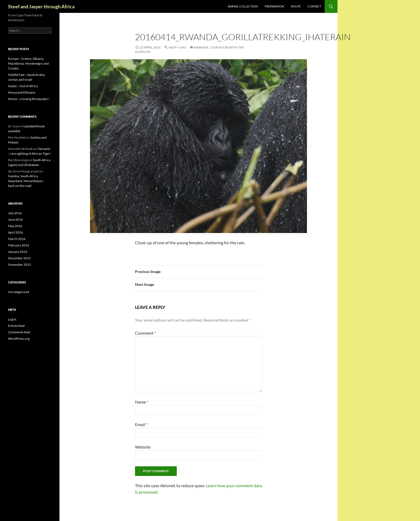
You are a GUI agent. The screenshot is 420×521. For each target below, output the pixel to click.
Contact (314, 6)
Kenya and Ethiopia (22, 92)
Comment (145, 333)
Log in (12, 319)
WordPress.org (19, 339)
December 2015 (19, 258)
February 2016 (19, 245)
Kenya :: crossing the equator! (29, 99)
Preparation (274, 6)
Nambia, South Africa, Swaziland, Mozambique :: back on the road (26, 181)
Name (142, 402)
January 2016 (18, 252)
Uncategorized (18, 292)
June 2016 (15, 219)
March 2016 (17, 239)
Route (296, 6)
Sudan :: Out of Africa (23, 86)
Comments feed (19, 332)
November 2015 (20, 265)
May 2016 (15, 226)
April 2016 (16, 232)
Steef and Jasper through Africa (41, 6)
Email (141, 424)
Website (143, 447)
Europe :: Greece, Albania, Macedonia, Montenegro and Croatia (28, 63)
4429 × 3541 (177, 47)
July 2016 (15, 213)
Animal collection (243, 6)
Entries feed (16, 326)
